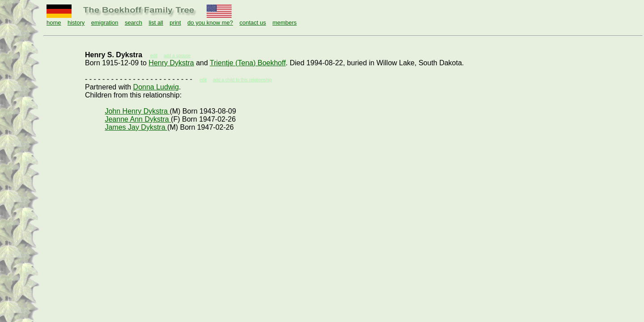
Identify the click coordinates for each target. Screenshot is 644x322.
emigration (105, 23)
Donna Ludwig (156, 87)
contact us (252, 23)
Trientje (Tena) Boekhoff (248, 63)
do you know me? (210, 23)
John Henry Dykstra (137, 111)
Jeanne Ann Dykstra (138, 119)
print (175, 23)
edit (203, 80)
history (76, 23)
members (284, 23)
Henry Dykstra (171, 63)
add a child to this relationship (242, 80)
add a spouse (177, 56)
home (54, 23)
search (133, 23)
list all (156, 23)
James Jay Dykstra (136, 127)
